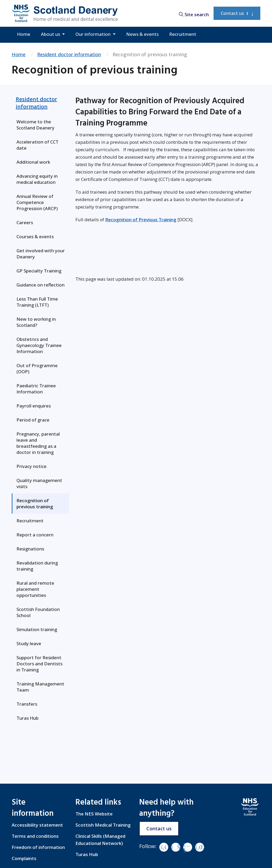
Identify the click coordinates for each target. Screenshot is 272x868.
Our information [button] (93, 34)
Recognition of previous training (35, 504)
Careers (25, 222)
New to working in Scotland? (36, 322)
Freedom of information (38, 847)
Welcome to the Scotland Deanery (35, 125)
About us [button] (51, 34)
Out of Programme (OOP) (37, 368)
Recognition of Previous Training (141, 220)
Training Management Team (40, 687)
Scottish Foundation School (38, 612)
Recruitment (183, 34)
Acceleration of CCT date (37, 145)
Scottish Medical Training (103, 825)
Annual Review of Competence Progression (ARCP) (37, 202)
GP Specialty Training (39, 271)
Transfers (27, 704)
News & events (142, 34)
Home (24, 34)
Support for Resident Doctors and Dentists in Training (39, 664)
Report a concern (35, 535)
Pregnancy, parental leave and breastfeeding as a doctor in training (38, 443)
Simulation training (37, 629)
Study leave (29, 643)
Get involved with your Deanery (41, 254)
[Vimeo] (176, 847)
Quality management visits (39, 483)
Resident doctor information (69, 54)
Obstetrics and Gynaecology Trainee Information (39, 345)
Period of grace (33, 420)
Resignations (30, 549)
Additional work (33, 162)
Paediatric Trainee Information (36, 389)
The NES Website (94, 814)
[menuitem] (40, 125)
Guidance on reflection (41, 285)
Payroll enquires (34, 406)
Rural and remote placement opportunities (35, 589)
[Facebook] (164, 847)
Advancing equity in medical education (37, 179)
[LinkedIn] (200, 847)
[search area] (192, 13)
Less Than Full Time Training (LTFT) (37, 302)
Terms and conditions (35, 836)
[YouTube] (188, 847)
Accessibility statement (37, 825)
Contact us (237, 13)
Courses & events (35, 236)
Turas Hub (27, 718)
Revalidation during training (37, 566)
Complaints (24, 858)
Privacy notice (31, 466)
